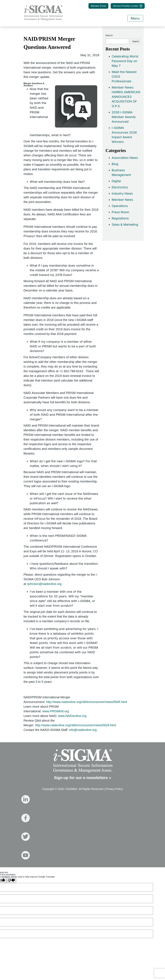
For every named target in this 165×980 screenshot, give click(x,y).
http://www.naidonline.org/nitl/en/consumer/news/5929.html (76, 725)
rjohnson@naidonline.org (44, 584)
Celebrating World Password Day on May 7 (125, 61)
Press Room (120, 212)
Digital (116, 181)
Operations (120, 206)
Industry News (122, 193)
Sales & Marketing (125, 225)
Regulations (120, 218)
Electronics (120, 187)
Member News (122, 200)
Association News (125, 158)
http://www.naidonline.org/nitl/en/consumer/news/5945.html (87, 702)
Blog (115, 164)
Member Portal (98, 6)
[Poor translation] (11, 880)
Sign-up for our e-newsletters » (82, 778)
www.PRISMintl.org (56, 711)
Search (109, 35)
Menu (135, 18)
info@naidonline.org (83, 730)
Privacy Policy (114, 789)
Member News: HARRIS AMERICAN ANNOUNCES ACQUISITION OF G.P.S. (126, 97)
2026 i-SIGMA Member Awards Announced (124, 117)
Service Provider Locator (128, 6)
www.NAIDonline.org (72, 716)
